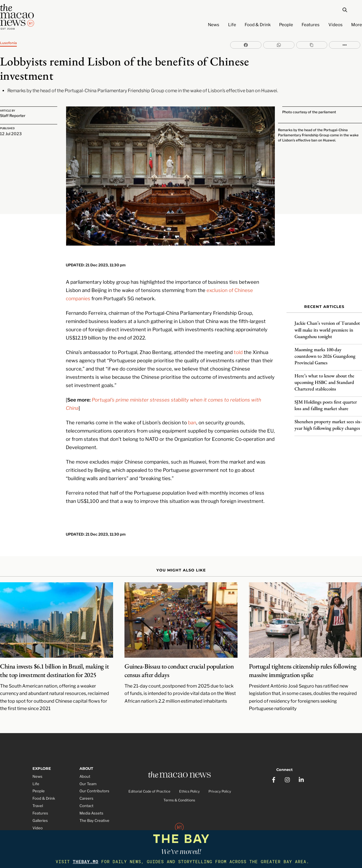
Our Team (88, 776)
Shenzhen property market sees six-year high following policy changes (328, 422)
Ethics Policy (189, 784)
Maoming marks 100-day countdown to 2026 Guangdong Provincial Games (325, 353)
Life (232, 25)
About (85, 768)
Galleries (40, 813)
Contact (86, 798)
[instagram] (288, 770)
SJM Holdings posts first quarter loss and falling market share (326, 402)
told (238, 344)
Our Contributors (94, 783)
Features (311, 25)
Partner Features (47, 827)
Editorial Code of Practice (149, 784)
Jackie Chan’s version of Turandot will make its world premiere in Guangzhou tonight (327, 327)
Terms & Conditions (179, 792)
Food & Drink (258, 25)
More (357, 25)
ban (192, 414)
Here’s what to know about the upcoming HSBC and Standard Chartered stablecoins (324, 379)
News (214, 25)
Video (38, 820)
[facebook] (274, 770)
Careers (86, 790)
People (286, 25)
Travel (38, 798)
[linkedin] (302, 770)
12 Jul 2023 (11, 133)
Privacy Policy (220, 784)
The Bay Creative (94, 813)
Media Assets (91, 805)
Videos (336, 25)
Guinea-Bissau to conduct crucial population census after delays (179, 663)
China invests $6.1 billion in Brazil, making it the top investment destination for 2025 (54, 663)
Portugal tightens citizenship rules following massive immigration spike (303, 663)
